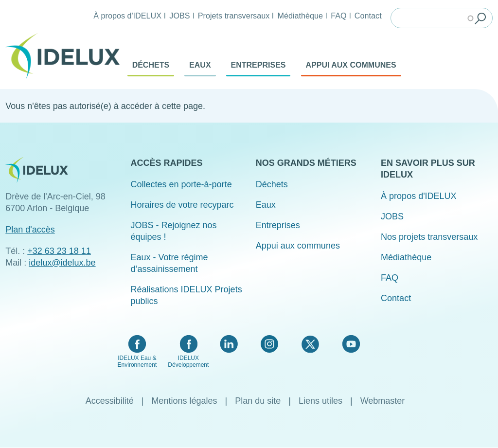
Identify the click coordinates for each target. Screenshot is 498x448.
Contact (368, 16)
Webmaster (383, 401)
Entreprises (258, 65)
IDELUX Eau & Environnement (137, 361)
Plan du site (258, 401)
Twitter (310, 344)
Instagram (269, 344)
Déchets (151, 65)
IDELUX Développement (188, 361)
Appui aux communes (351, 65)
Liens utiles (320, 401)
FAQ (338, 16)
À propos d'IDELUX (127, 16)
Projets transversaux (234, 16)
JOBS (179, 16)
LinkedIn (229, 344)
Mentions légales (184, 401)
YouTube (351, 344)
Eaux (200, 65)
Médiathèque (300, 16)
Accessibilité (110, 401)
